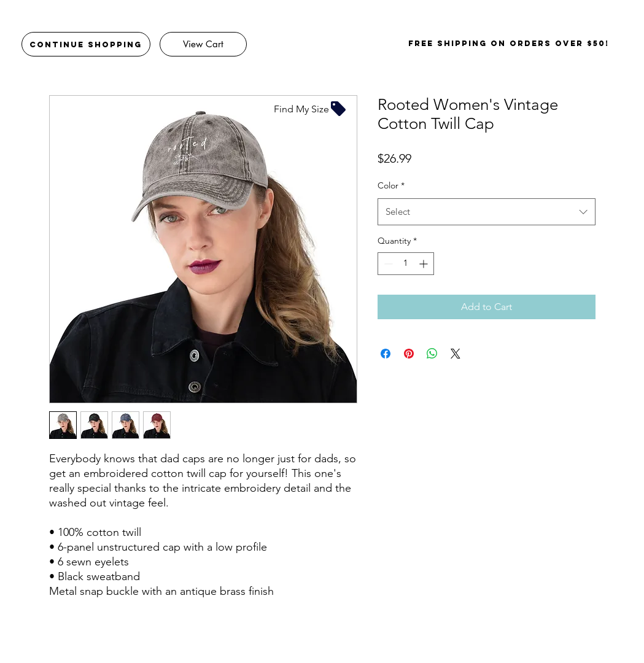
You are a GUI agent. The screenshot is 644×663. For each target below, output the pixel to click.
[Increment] (425, 264)
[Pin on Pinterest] (409, 354)
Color (391, 185)
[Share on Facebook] (386, 354)
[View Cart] (203, 44)
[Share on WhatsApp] (432, 354)
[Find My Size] (311, 109)
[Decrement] (387, 264)
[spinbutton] (406, 264)
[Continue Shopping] (86, 44)
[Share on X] (456, 354)
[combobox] (487, 212)
